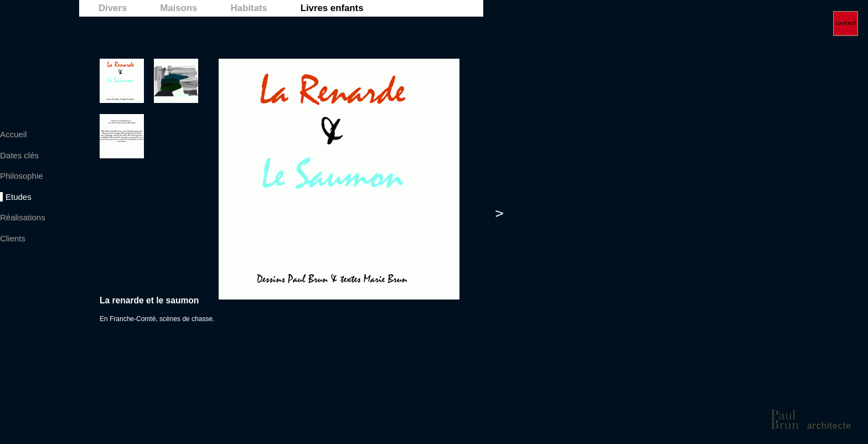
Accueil (13, 134)
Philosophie (22, 176)
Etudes (19, 197)
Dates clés (19, 155)
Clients (13, 238)
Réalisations (23, 217)
